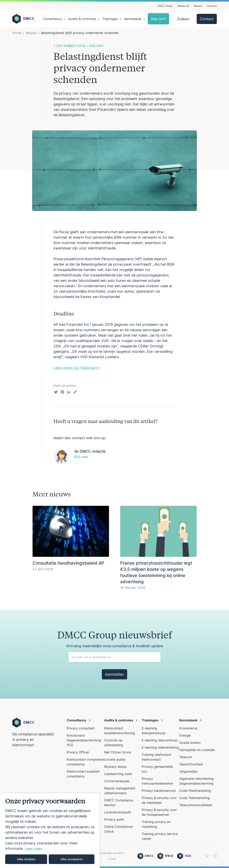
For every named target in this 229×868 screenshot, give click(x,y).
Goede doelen (190, 743)
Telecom (186, 757)
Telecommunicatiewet (196, 805)
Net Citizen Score (118, 752)
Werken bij (183, 6)
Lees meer (33, 848)
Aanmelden (114, 674)
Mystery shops (115, 767)
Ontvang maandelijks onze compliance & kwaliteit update (115, 646)
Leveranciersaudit (118, 812)
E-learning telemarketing (160, 747)
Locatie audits (115, 759)
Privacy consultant (81, 728)
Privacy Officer (78, 752)
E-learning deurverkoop (160, 740)
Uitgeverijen (188, 771)
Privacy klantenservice (159, 791)
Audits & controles (82, 19)
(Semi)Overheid (191, 764)
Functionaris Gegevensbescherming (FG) (84, 740)
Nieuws (198, 6)
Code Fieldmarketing (195, 791)
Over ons (212, 6)
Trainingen (110, 19)
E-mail (81, 457)
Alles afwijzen (26, 859)
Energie (185, 735)
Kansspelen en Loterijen (197, 750)
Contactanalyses (117, 781)
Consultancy (53, 19)
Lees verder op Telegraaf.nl (76, 368)
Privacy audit (114, 819)
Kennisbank (133, 19)
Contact (207, 19)
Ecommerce (188, 728)
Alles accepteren (72, 859)
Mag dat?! (158, 19)
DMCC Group (165, 6)
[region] (50, 830)
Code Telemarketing (195, 798)
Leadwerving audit (118, 774)
